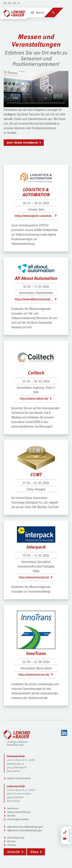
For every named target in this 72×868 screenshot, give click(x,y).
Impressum (13, 808)
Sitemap (11, 845)
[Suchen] (54, 12)
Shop (34, 852)
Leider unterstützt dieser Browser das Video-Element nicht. (36, 89)
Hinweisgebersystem (18, 819)
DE (5, 3)
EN (10, 3)
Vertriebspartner (16, 838)
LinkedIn (64, 733)
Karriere (11, 841)
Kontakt (11, 816)
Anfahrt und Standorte (19, 778)
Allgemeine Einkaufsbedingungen (25, 830)
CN (14, 3)
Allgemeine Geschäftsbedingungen (25, 827)
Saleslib (13, 852)
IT (19, 3)
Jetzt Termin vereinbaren (22, 142)
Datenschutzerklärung (19, 812)
